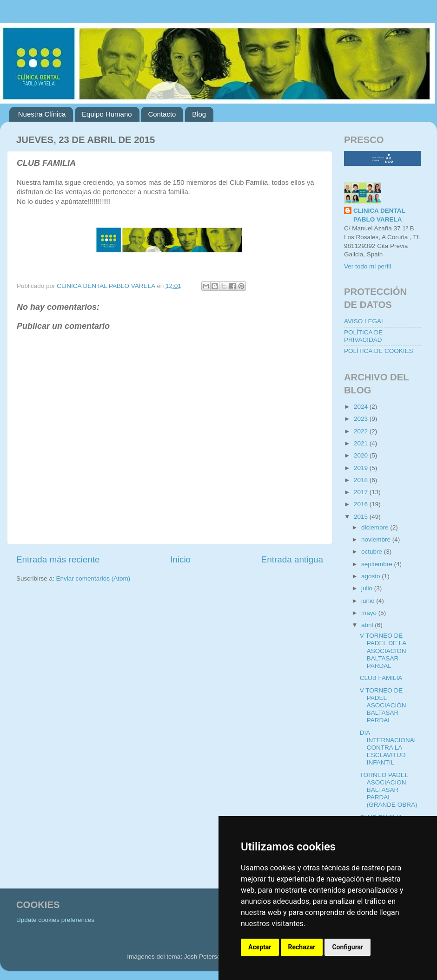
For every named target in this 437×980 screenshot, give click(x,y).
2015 (362, 517)
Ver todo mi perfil (367, 266)
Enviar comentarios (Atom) (93, 578)
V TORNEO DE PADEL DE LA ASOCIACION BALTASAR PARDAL (383, 651)
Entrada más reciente (58, 559)
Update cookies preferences (55, 920)
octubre (373, 552)
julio (368, 588)
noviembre (377, 539)
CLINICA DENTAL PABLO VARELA (379, 215)
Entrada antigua (292, 559)
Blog (199, 114)
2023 (362, 419)
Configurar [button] (348, 947)
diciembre (376, 527)
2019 (362, 468)
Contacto (162, 114)
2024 (362, 407)
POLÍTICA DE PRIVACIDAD (363, 336)
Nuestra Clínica (42, 114)
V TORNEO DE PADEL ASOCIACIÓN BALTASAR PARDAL (383, 706)
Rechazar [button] (302, 947)
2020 (362, 455)
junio (369, 601)
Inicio (180, 559)
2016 (362, 504)
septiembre (378, 564)
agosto (371, 576)
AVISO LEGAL (364, 321)
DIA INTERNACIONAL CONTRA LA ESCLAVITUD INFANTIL (389, 748)
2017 (362, 492)
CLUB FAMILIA (381, 678)
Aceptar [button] (260, 947)
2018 (362, 480)
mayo (370, 613)
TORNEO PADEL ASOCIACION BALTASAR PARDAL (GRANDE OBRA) (389, 790)
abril (368, 625)
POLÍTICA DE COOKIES (379, 351)
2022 (362, 431)
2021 (362, 443)
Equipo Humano (107, 114)
